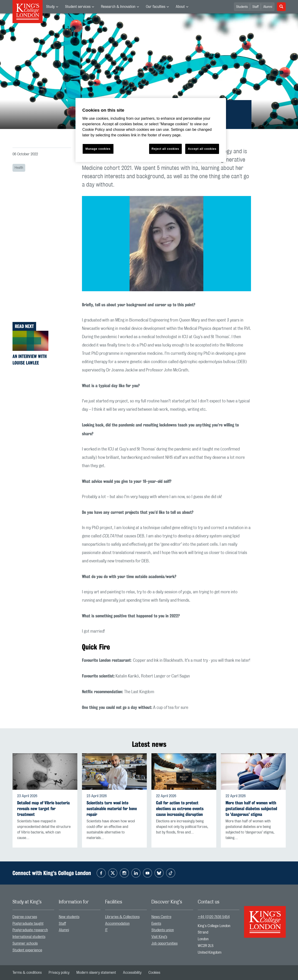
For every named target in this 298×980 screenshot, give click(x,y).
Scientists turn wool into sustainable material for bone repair (112, 809)
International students (29, 937)
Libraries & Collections (122, 917)
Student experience (27, 950)
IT (106, 930)
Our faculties (156, 7)
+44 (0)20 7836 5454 (214, 917)
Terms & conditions (27, 973)
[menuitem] (52, 7)
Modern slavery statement (96, 973)
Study (50, 7)
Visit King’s (159, 937)
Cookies (154, 973)
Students (242, 7)
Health (19, 168)
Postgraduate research (30, 930)
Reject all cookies (165, 149)
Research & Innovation (118, 7)
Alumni (268, 7)
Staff (256, 7)
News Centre (161, 917)
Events (156, 924)
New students (69, 917)
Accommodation (117, 924)
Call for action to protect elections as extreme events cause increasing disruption (180, 809)
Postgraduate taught (28, 924)
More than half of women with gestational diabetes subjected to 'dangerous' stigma (251, 809)
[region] (151, 130)
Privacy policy (59, 973)
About (180, 7)
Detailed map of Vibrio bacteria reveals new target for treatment (43, 809)
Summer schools (25, 943)
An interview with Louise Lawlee (30, 360)
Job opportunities (165, 943)
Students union (163, 930)
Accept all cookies (202, 149)
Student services (78, 7)
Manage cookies (98, 149)
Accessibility (132, 973)
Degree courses (25, 917)
